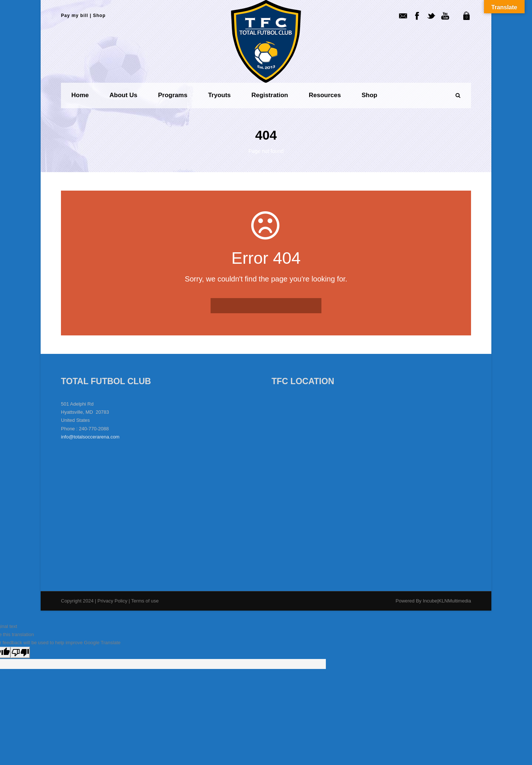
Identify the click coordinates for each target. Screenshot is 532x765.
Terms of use (145, 601)
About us (123, 95)
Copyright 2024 (77, 601)
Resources (325, 95)
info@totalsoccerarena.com (90, 437)
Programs (173, 95)
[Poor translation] (20, 653)
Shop (99, 16)
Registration (270, 95)
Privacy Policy (113, 601)
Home (80, 95)
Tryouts (219, 95)
